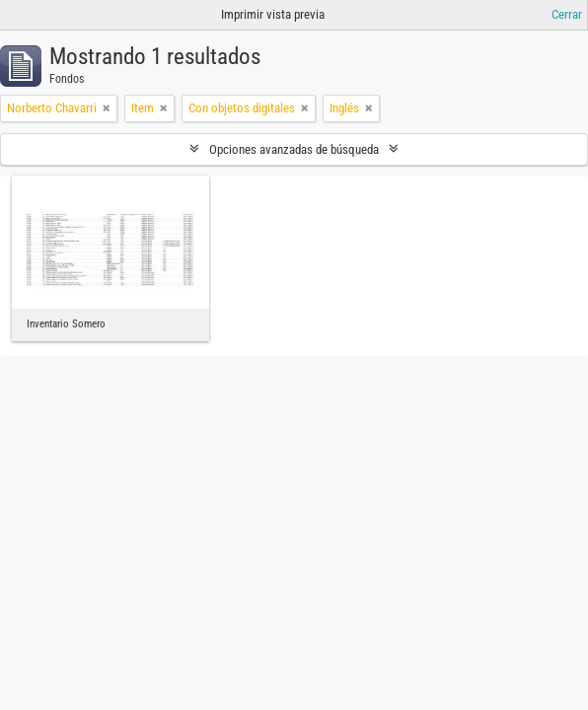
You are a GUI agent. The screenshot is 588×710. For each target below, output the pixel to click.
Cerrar (567, 14)
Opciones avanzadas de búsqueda (294, 149)
